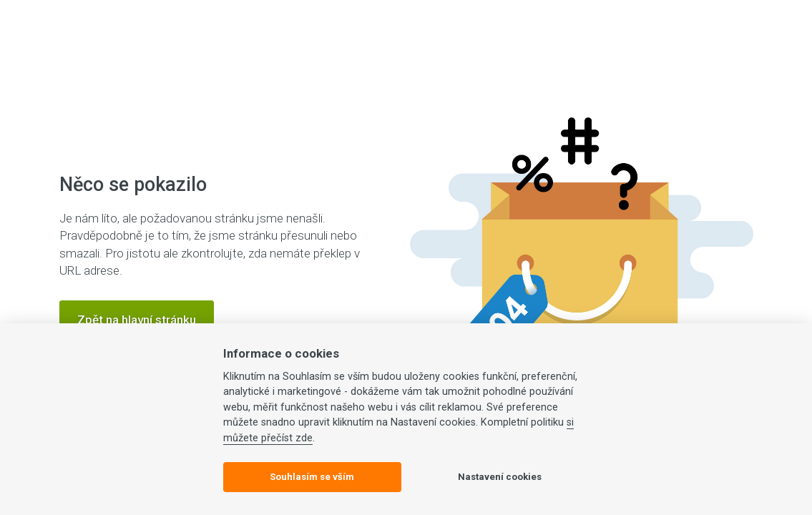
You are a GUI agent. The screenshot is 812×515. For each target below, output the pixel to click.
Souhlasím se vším (312, 477)
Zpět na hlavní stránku (137, 320)
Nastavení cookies (500, 477)
